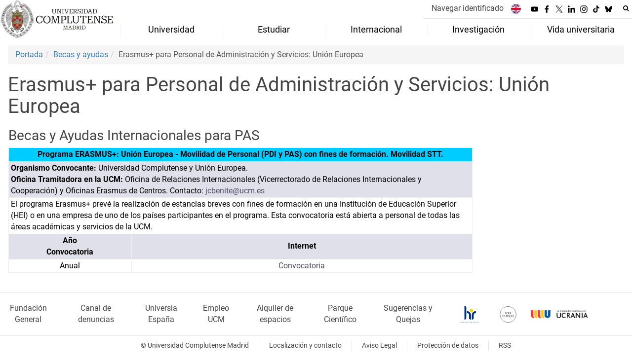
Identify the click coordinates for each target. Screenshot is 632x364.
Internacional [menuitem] (376, 30)
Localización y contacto (305, 346)
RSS (505, 346)
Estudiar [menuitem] (274, 30)
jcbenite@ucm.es (235, 191)
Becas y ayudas (81, 55)
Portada (29, 55)
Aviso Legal (379, 346)
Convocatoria (302, 266)
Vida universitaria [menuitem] (581, 30)
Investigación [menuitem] (478, 30)
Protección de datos (448, 346)
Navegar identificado (468, 8)
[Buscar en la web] (626, 8)
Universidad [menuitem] (171, 30)
